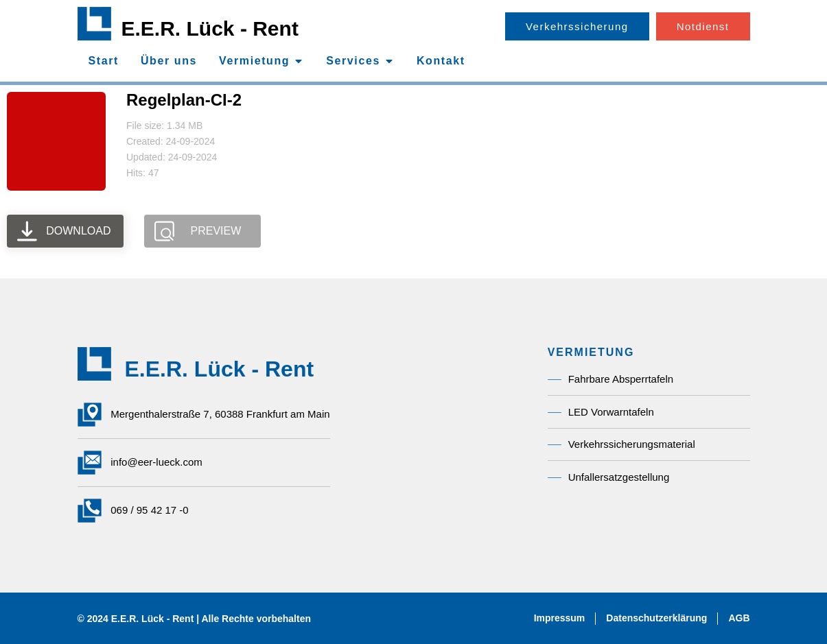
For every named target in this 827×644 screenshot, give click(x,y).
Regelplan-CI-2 (184, 100)
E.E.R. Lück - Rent (210, 28)
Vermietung (591, 352)
